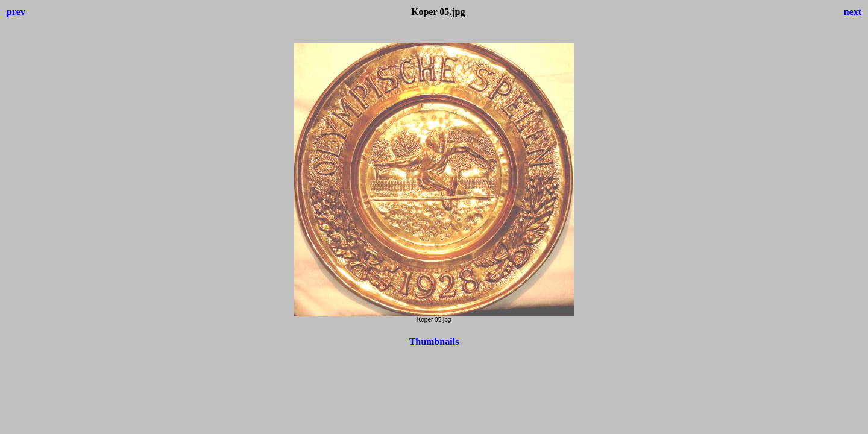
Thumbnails (434, 341)
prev (16, 12)
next (853, 12)
